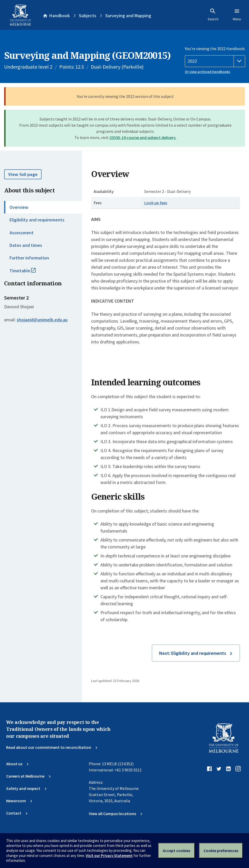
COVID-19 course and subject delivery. (143, 137)
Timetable (28, 273)
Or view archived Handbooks (208, 72)
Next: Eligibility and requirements (193, 653)
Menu (237, 15)
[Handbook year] (215, 61)
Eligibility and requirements (37, 220)
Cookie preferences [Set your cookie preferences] (221, 851)
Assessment (22, 233)
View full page (23, 174)
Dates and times (26, 245)
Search (213, 15)
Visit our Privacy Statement (109, 856)
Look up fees (156, 203)
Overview (19, 207)
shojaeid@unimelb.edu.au (42, 320)
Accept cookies (176, 851)
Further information (29, 258)
